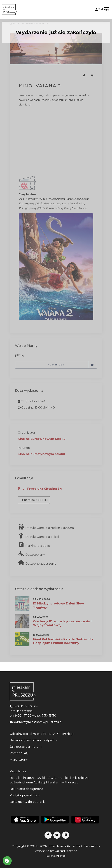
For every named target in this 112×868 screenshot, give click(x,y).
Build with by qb (56, 856)
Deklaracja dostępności (27, 789)
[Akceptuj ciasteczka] (7, 861)
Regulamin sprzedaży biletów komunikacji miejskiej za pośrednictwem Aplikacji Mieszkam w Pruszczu (49, 780)
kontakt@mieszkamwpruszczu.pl (36, 722)
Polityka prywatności (25, 795)
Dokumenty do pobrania (28, 802)
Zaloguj (102, 9)
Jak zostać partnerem (26, 747)
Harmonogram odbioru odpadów (34, 740)
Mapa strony (19, 760)
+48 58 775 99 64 (24, 706)
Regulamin (18, 771)
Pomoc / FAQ (19, 753)
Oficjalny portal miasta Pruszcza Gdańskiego (42, 734)
